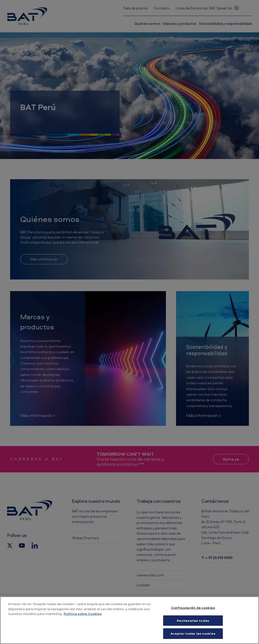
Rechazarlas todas (193, 620)
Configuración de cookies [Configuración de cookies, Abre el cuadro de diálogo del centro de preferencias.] (193, 608)
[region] (129, 620)
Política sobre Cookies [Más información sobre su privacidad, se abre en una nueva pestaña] (83, 614)
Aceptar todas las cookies (193, 633)
